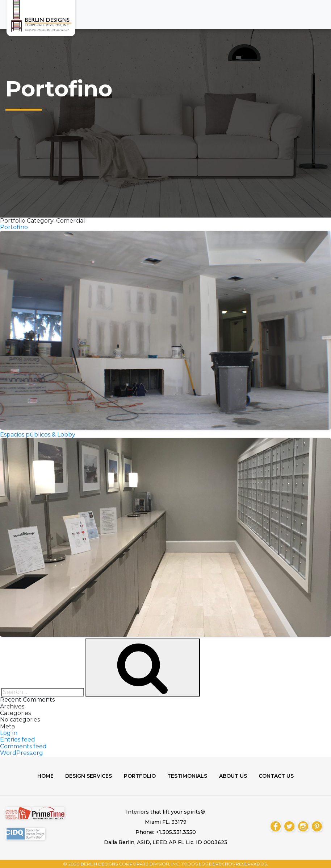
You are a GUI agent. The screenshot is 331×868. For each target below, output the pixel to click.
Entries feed (18, 739)
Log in (9, 733)
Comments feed (23, 746)
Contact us (279, 776)
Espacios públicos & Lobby (38, 435)
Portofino (14, 227)
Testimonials (188, 776)
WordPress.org (22, 753)
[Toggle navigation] (314, 11)
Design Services (87, 776)
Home (42, 776)
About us (235, 776)
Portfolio (139, 776)
